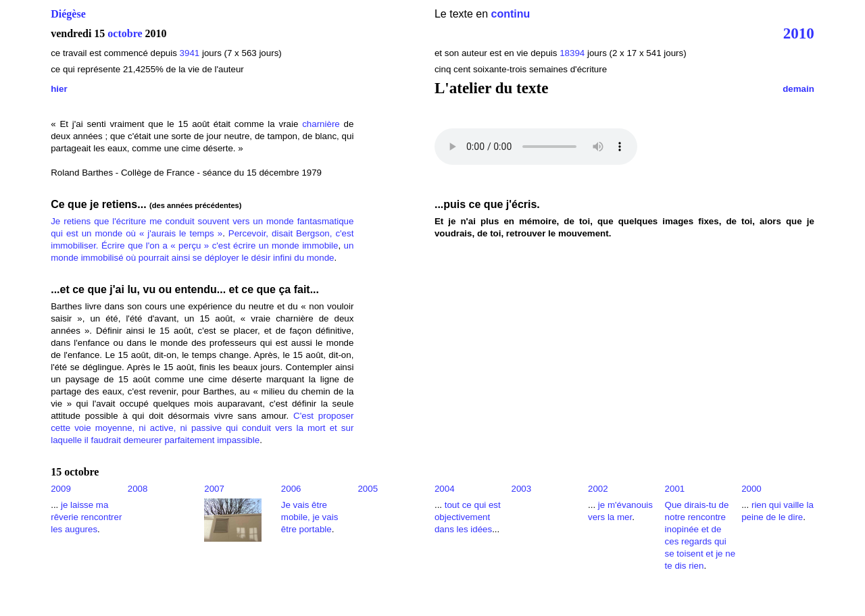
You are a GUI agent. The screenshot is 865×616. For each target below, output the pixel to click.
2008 (138, 489)
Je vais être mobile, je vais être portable (310, 517)
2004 (445, 489)
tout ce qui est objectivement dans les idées (468, 517)
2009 (61, 489)
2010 (799, 33)
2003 (521, 489)
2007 (214, 489)
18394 (572, 53)
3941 (190, 53)
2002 (598, 489)
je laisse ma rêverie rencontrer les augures (86, 517)
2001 (675, 489)
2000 (751, 489)
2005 (368, 489)
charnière (321, 124)
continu (511, 14)
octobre (125, 33)
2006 (291, 489)
